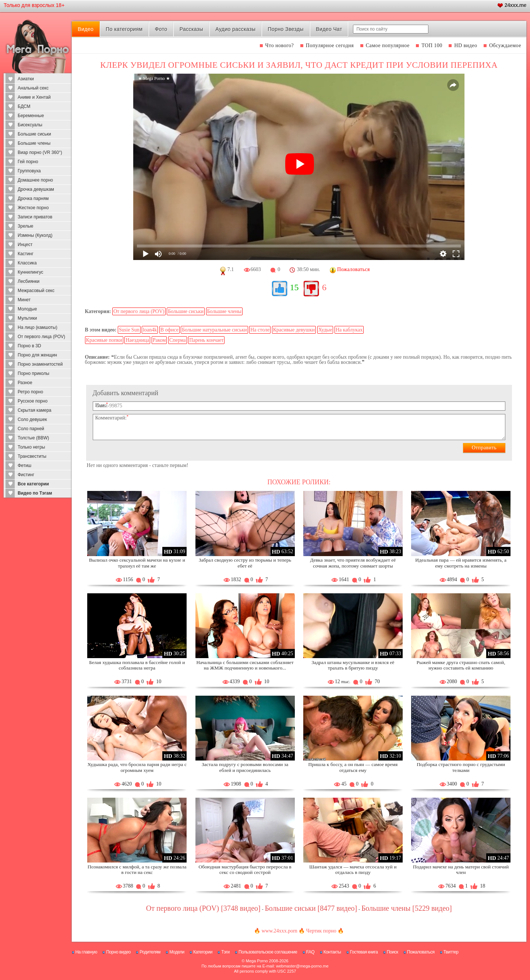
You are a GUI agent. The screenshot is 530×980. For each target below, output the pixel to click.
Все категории (33, 484)
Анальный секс (33, 88)
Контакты (332, 952)
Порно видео (118, 952)
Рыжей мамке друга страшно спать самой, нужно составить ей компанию (461, 665)
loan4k (150, 330)
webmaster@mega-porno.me (302, 966)
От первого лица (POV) (41, 337)
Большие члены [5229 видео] (407, 908)
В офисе (169, 330)
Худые (325, 330)
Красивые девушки (294, 330)
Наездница (137, 340)
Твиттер (451, 952)
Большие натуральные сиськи (214, 330)
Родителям (150, 952)
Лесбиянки (29, 281)
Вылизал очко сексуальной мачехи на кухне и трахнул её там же (137, 563)
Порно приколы (33, 373)
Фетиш (24, 466)
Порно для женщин (37, 355)
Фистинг (26, 475)
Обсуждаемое (505, 45)
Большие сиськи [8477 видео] (311, 908)
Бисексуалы (30, 125)
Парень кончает (206, 340)
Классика (27, 263)
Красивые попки (104, 340)
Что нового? (280, 45)
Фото (161, 29)
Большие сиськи (34, 134)
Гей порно (28, 162)
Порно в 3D (29, 346)
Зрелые (26, 226)
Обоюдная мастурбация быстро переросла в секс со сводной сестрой (245, 870)
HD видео (466, 45)
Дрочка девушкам (36, 189)
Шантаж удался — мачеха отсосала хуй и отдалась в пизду (353, 870)
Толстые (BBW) (33, 438)
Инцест (25, 245)
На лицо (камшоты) (38, 327)
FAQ (310, 952)
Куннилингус (31, 272)
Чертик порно (321, 931)
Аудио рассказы (235, 29)
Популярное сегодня (330, 45)
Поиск (393, 952)
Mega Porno (257, 961)
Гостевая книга (364, 952)
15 (294, 287)
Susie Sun (129, 330)
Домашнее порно (35, 180)
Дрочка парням (33, 199)
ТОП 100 (432, 45)
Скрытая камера (35, 410)
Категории (203, 952)
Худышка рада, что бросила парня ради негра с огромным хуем (137, 767)
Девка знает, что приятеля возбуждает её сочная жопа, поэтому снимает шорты (353, 563)
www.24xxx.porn (280, 931)
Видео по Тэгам (35, 493)
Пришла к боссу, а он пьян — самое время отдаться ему (353, 767)
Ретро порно (30, 392)
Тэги (225, 952)
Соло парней (31, 429)
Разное (25, 383)
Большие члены (34, 143)
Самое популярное (388, 45)
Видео (86, 29)
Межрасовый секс (36, 291)
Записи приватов (35, 217)
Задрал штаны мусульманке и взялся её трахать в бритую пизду (353, 665)
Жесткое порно (33, 208)
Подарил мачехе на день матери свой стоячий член (461, 870)
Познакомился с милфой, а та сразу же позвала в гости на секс (137, 870)
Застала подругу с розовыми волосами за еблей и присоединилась (245, 767)
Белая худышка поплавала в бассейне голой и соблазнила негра (137, 665)
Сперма (178, 340)
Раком (159, 340)
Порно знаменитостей (40, 364)
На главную (86, 952)
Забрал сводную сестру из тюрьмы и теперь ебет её (245, 563)
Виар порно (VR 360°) (40, 152)
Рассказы (191, 29)
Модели (177, 952)
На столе (260, 330)
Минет (24, 300)
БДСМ (24, 106)
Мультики (27, 318)
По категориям (124, 29)
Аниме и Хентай (34, 97)
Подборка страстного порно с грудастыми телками (461, 767)
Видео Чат (329, 29)
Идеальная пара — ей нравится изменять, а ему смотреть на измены (461, 563)
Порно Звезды (286, 29)
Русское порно (33, 401)
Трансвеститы (32, 456)
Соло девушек (32, 419)
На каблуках (349, 330)
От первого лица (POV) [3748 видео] (203, 908)
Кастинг (26, 254)
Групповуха (29, 171)
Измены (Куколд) (35, 235)
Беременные (31, 116)
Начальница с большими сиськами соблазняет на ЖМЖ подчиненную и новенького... (245, 665)
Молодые (27, 309)
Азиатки (26, 79)
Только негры (31, 447)
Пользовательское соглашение (268, 952)
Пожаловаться (421, 952)
